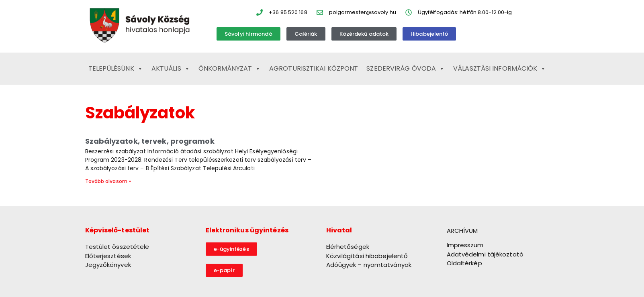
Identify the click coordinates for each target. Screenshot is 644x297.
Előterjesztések (108, 256)
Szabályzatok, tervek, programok (150, 141)
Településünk (116, 69)
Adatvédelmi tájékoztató (485, 254)
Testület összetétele (117, 247)
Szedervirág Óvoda (406, 69)
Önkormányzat (230, 69)
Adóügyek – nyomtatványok (369, 265)
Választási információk (500, 69)
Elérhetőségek (348, 247)
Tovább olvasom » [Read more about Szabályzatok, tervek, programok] (108, 181)
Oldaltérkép (464, 263)
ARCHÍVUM (462, 231)
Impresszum (465, 245)
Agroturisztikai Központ (314, 68)
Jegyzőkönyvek (108, 265)
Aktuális (171, 69)
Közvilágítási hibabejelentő (367, 256)
